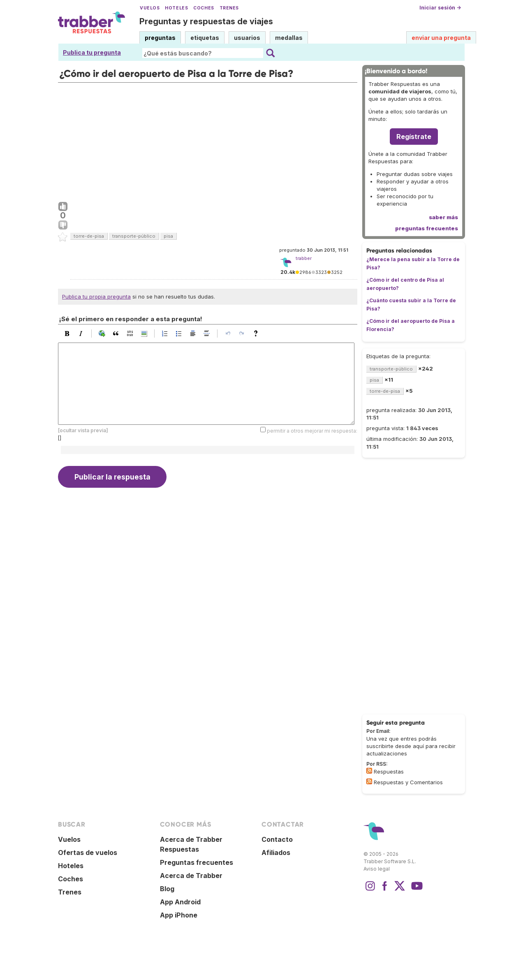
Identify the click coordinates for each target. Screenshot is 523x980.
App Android (180, 902)
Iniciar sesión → (440, 8)
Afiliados (276, 853)
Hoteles (176, 8)
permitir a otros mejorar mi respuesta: (312, 430)
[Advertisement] (208, 140)
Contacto (277, 839)
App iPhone (179, 915)
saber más (443, 217)
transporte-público (134, 236)
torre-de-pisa (89, 236)
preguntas (160, 38)
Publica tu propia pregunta (96, 297)
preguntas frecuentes (427, 228)
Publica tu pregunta (92, 52)
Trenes (229, 8)
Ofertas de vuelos (88, 853)
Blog (167, 889)
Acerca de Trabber (191, 876)
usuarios (247, 38)
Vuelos (150, 8)
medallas (289, 38)
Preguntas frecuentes (197, 862)
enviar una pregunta (441, 38)
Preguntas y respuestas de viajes (206, 21)
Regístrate (414, 137)
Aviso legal (377, 869)
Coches (204, 8)
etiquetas (205, 38)
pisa (168, 236)
